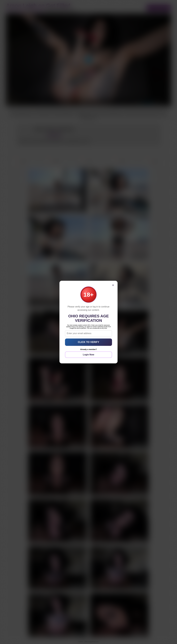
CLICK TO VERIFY (89, 342)
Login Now (88, 355)
